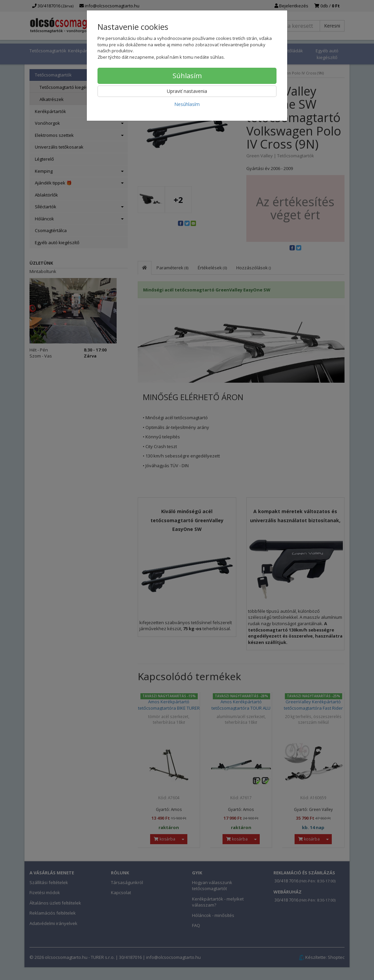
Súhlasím (187, 76)
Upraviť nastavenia (187, 91)
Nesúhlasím (187, 104)
